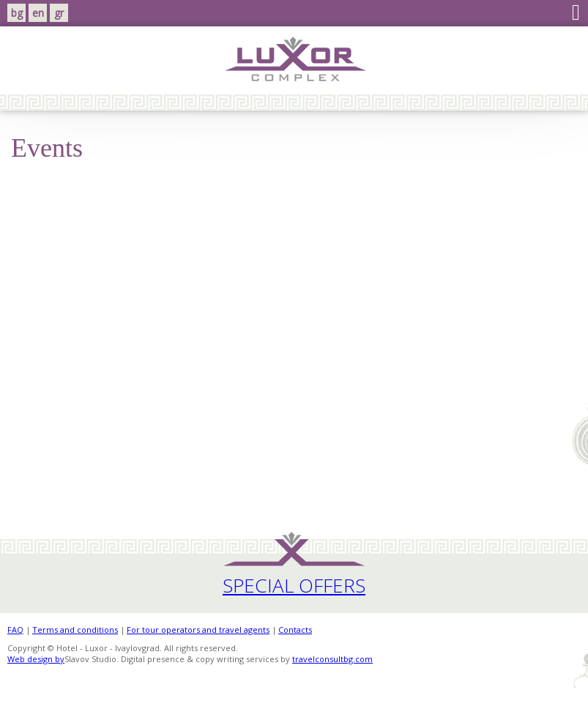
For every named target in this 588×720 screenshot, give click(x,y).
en (38, 13)
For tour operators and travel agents (198, 630)
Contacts (295, 630)
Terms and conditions (75, 630)
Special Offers (294, 585)
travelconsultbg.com (332, 659)
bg (17, 13)
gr (59, 13)
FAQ (15, 630)
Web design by (36, 659)
